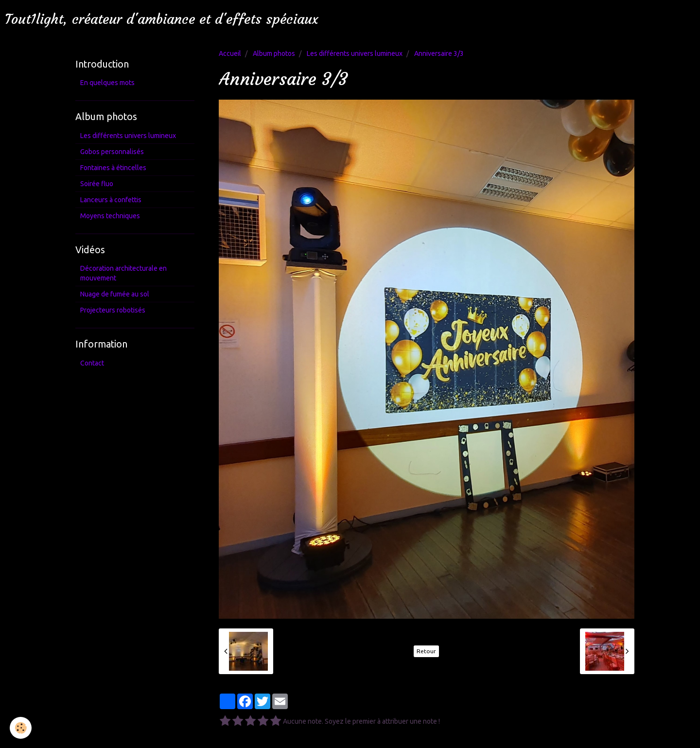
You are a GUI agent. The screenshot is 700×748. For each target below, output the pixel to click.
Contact (92, 363)
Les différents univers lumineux (355, 53)
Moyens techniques (110, 216)
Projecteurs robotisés (113, 310)
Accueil (230, 53)
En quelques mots (107, 83)
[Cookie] (21, 728)
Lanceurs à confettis (111, 200)
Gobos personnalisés (112, 152)
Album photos (274, 53)
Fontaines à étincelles (113, 168)
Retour (426, 651)
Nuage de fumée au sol (115, 294)
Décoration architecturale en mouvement (123, 273)
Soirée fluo (97, 184)
